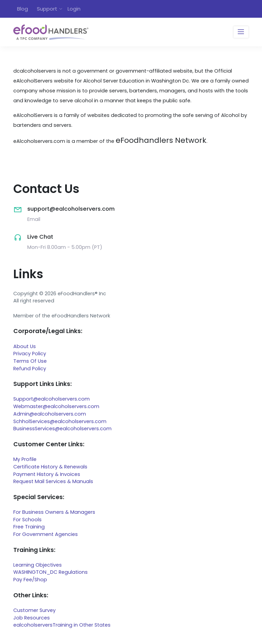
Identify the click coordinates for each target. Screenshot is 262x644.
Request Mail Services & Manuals (53, 481)
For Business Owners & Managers (54, 512)
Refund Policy (30, 369)
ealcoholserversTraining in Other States (62, 625)
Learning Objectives (38, 565)
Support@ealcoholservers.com (52, 399)
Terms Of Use (30, 361)
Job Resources (32, 618)
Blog (23, 9)
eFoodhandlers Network (161, 140)
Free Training (29, 527)
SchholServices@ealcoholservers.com (60, 421)
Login (74, 9)
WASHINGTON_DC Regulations (50, 572)
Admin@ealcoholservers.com (50, 414)
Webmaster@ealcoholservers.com (56, 406)
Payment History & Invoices (47, 474)
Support (47, 9)
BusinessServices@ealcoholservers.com (62, 429)
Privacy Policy (30, 354)
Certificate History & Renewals (50, 467)
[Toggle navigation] (241, 32)
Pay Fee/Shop (30, 580)
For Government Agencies (46, 534)
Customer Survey (34, 610)
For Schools (27, 520)
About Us (25, 346)
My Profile (25, 459)
